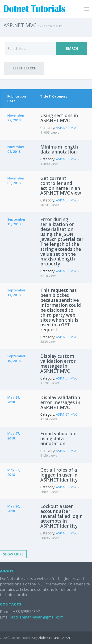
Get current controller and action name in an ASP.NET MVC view (61, 186)
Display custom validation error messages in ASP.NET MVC (58, 364)
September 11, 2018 (16, 292)
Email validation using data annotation (58, 439)
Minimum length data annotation (59, 149)
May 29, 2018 (14, 400)
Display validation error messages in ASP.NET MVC (60, 402)
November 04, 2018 (16, 149)
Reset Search (24, 68)
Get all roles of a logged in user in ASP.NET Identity (59, 475)
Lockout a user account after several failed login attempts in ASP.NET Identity (61, 516)
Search (72, 48)
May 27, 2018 (14, 436)
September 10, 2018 (16, 358)
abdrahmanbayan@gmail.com (37, 617)
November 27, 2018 (16, 118)
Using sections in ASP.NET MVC (59, 118)
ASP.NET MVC (67, 128)
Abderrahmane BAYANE (55, 638)
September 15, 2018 (16, 222)
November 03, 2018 (16, 181)
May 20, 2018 (14, 509)
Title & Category (54, 96)
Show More (13, 554)
